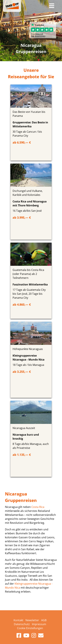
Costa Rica (38, 507)
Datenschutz (22, 624)
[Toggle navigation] (52, 6)
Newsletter (32, 620)
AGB (44, 620)
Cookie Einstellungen (30, 628)
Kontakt (18, 620)
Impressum (39, 624)
